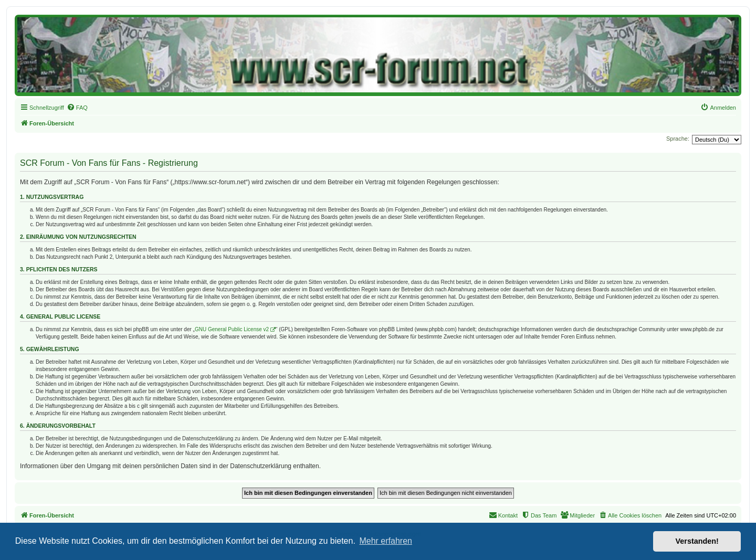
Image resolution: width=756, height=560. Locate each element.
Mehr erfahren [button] (386, 541)
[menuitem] (77, 108)
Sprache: (678, 139)
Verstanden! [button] (697, 541)
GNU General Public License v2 (232, 329)
